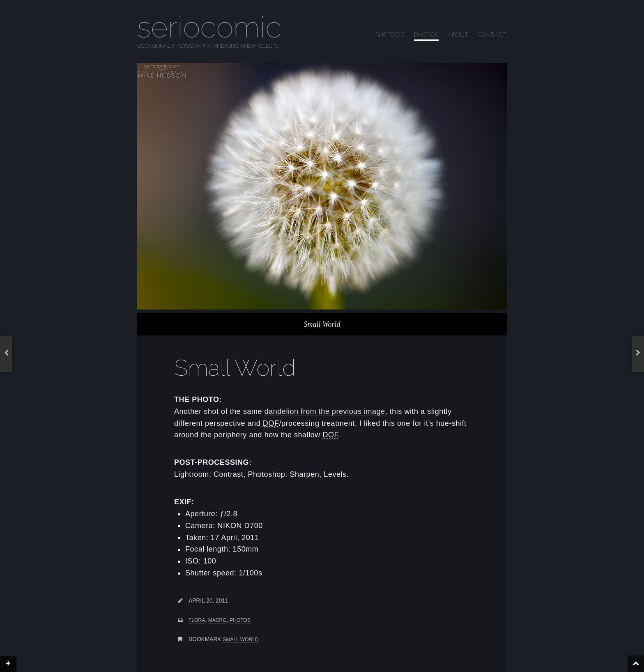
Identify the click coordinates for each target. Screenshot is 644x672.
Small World (240, 640)
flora (197, 620)
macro (217, 620)
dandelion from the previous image (325, 411)
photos (240, 620)
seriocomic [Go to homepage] (209, 27)
